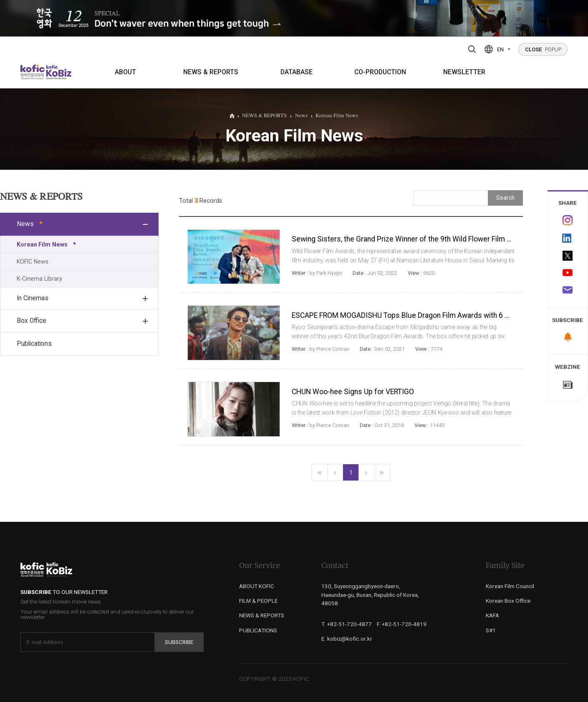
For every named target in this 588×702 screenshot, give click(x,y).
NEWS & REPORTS (211, 72)
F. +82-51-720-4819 (402, 624)
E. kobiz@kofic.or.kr (347, 639)
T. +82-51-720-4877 (347, 624)
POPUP (543, 49)
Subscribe (179, 642)
